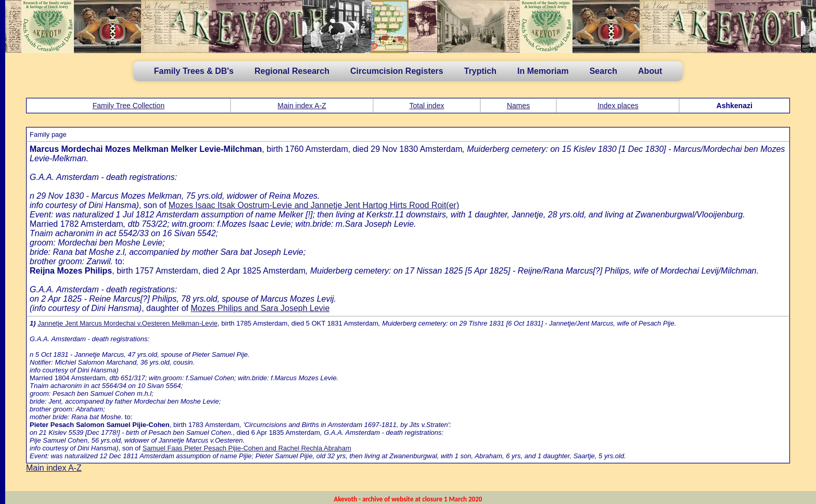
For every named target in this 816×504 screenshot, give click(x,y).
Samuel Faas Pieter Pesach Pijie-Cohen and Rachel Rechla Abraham (247, 448)
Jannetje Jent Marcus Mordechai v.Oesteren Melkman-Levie (127, 323)
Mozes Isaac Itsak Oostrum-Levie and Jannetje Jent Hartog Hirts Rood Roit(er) (314, 205)
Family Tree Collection (129, 106)
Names (518, 106)
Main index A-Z (302, 106)
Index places (618, 106)
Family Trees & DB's (194, 71)
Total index (427, 106)
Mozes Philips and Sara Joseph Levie (260, 308)
